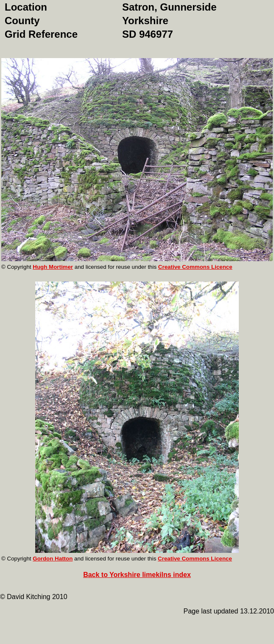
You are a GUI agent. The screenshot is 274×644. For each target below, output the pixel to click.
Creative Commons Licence (195, 267)
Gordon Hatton (53, 559)
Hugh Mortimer (53, 267)
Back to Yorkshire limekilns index (137, 575)
